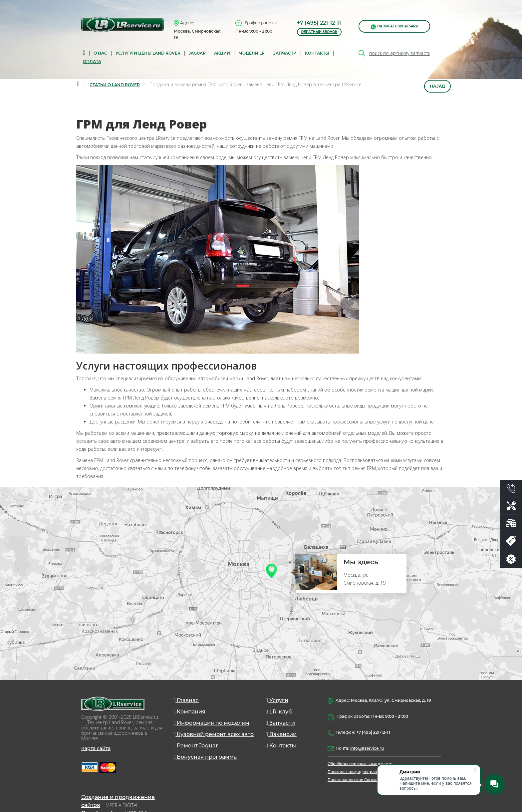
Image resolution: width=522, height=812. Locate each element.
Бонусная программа (205, 757)
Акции (222, 53)
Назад (437, 86)
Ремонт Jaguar (197, 746)
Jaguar (197, 53)
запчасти (285, 53)
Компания (190, 712)
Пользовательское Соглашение (358, 780)
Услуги (277, 700)
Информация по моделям (212, 723)
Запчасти (280, 723)
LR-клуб (279, 712)
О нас (100, 53)
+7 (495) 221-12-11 (319, 23)
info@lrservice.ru (367, 748)
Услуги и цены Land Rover (148, 53)
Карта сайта (96, 748)
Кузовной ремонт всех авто (214, 734)
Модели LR (252, 53)
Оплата (92, 61)
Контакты (317, 53)
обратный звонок (319, 32)
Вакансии (281, 734)
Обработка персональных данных (360, 764)
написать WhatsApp (394, 26)
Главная (186, 700)
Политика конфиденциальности (359, 772)
